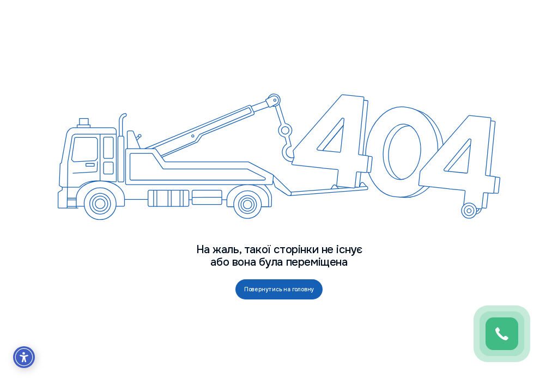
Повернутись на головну (279, 289)
